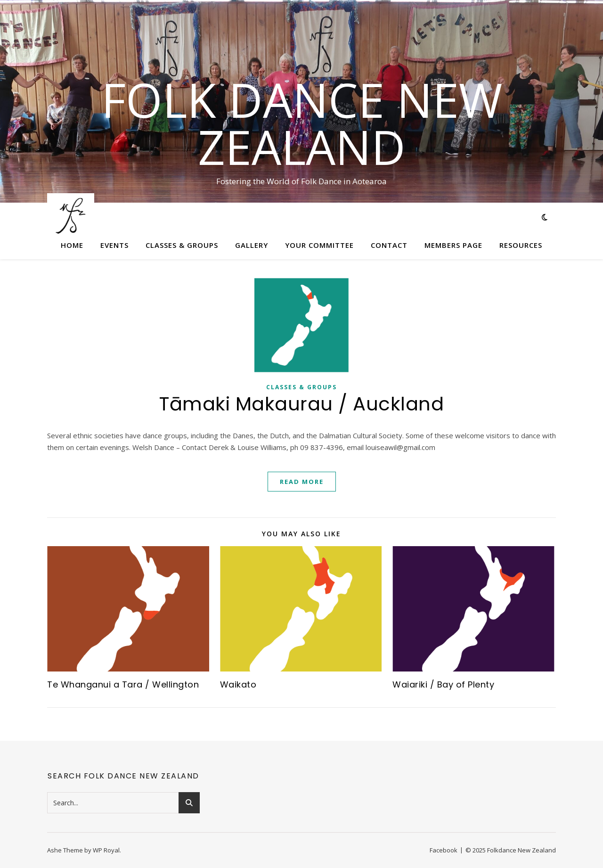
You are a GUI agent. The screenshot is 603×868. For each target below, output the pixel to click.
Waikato (238, 684)
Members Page (453, 245)
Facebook (444, 850)
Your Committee (319, 245)
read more (302, 482)
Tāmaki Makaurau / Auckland (301, 404)
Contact (389, 245)
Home (72, 245)
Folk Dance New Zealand (302, 123)
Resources (521, 245)
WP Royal (106, 850)
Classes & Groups (182, 245)
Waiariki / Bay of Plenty (443, 684)
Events (114, 245)
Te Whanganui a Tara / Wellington (123, 684)
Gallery (252, 245)
